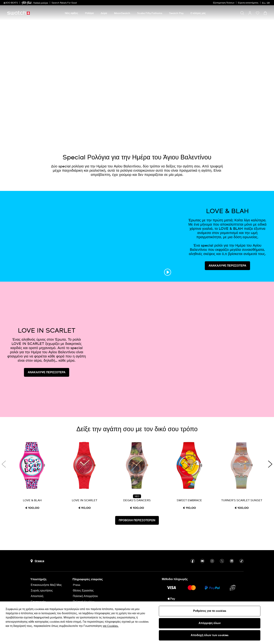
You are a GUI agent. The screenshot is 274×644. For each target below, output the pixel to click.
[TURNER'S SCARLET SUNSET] (242, 476)
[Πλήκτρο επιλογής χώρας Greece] (37, 561)
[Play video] (250, 131)
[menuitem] (71, 13)
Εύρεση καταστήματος (248, 3)
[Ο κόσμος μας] (198, 13)
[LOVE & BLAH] (32, 476)
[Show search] (242, 13)
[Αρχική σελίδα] (19, 13)
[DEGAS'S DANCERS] (137, 476)
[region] (137, 623)
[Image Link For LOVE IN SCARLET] (184, 349)
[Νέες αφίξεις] (71, 13)
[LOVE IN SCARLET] (85, 476)
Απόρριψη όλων (210, 623)
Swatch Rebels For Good (64, 3)
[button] (258, 13)
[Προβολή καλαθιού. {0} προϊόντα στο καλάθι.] (265, 13)
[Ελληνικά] (266, 3)
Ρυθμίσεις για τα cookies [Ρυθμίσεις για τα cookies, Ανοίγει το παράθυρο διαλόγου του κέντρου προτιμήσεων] (210, 611)
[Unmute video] (258, 131)
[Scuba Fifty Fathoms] (150, 13)
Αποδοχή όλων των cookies (210, 635)
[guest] (250, 13)
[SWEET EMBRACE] (189, 476)
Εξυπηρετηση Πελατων (224, 3)
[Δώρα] (104, 13)
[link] (27, 3)
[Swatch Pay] (176, 13)
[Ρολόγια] (89, 13)
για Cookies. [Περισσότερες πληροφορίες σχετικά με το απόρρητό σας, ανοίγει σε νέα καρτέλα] (111, 626)
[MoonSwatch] (122, 13)
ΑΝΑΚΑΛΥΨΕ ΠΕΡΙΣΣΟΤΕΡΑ (228, 266)
